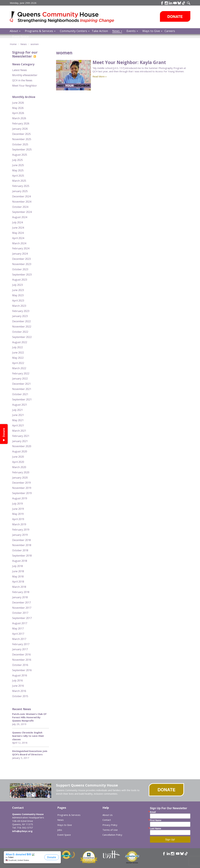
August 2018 (20, 561)
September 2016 (22, 670)
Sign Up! (170, 840)
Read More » (100, 76)
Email (153, 812)
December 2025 (21, 134)
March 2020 (19, 467)
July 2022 (17, 347)
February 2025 (21, 186)
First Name (156, 820)
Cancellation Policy (112, 835)
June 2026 (18, 103)
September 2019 (22, 493)
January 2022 (20, 379)
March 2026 (19, 118)
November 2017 (22, 608)
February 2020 (21, 472)
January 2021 (20, 441)
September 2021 (22, 399)
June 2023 (18, 290)
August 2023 (20, 280)
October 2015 (20, 696)
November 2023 (22, 264)
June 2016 (18, 686)
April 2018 (18, 582)
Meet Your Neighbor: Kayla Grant (129, 62)
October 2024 (20, 207)
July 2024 (17, 222)
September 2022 (22, 337)
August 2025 (20, 155)
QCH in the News (22, 80)
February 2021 (21, 436)
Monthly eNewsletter (25, 75)
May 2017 (18, 628)
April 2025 (18, 176)
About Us (108, 815)
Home (13, 44)
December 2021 (21, 384)
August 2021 (20, 405)
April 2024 (18, 238)
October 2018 (20, 550)
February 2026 (21, 123)
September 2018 (22, 556)
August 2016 (20, 675)
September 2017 (22, 618)
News (117, 31)
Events (132, 31)
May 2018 (18, 577)
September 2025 (22, 149)
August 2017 (20, 623)
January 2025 (20, 191)
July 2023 (17, 285)
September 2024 (22, 212)
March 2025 (19, 181)
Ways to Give (152, 31)
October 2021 (20, 394)
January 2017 (20, 649)
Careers (170, 31)
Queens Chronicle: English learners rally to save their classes (28, 736)
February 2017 (21, 644)
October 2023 (20, 269)
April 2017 (18, 634)
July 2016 (17, 680)
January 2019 (20, 535)
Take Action (100, 31)
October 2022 (20, 332)
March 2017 (19, 639)
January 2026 (20, 129)
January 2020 (20, 478)
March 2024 (19, 243)
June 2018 (18, 571)
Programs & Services (40, 31)
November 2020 (22, 446)
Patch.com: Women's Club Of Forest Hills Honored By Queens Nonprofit (29, 717)
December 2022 (21, 321)
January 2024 (20, 254)
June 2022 (18, 353)
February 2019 (21, 530)
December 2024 (21, 196)
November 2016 (22, 660)
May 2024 (18, 233)
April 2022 (18, 363)
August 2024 (20, 217)
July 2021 (17, 410)
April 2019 (18, 519)
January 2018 (20, 597)
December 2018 (21, 540)
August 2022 (20, 342)
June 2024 (18, 228)
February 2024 (21, 248)
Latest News (20, 70)
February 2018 (21, 592)
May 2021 (18, 420)
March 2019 (19, 524)
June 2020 (18, 457)
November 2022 (22, 327)
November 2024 (22, 202)
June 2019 (18, 509)
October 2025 (20, 144)
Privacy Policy (110, 825)
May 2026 (18, 108)
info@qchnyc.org (22, 831)
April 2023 (18, 301)
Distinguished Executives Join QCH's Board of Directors (30, 753)
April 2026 (18, 113)
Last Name (156, 829)
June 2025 (18, 165)
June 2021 (18, 415)
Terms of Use (110, 830)
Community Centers (75, 31)
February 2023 (21, 311)
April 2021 (18, 425)
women (35, 44)
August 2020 (20, 451)
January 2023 (20, 316)
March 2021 (19, 431)
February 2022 (21, 373)
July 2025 (17, 160)
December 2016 (21, 654)
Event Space (20, 36)
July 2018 (17, 566)
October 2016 (20, 665)
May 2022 (18, 358)
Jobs (60, 830)
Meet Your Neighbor (25, 86)
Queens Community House (66, 17)
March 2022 (19, 368)
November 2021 (22, 389)
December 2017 (21, 602)
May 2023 (18, 295)
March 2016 (19, 691)
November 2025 (22, 139)
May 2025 (18, 170)
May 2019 (18, 514)
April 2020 (18, 462)
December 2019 (21, 483)
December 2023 (21, 259)
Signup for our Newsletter (25, 54)
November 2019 (22, 488)
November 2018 (22, 545)
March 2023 (19, 306)
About (15, 31)
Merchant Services (132, 863)
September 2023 (22, 275)
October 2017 (20, 613)
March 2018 (19, 587)
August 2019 (20, 498)
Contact (107, 820)
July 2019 (17, 504)
